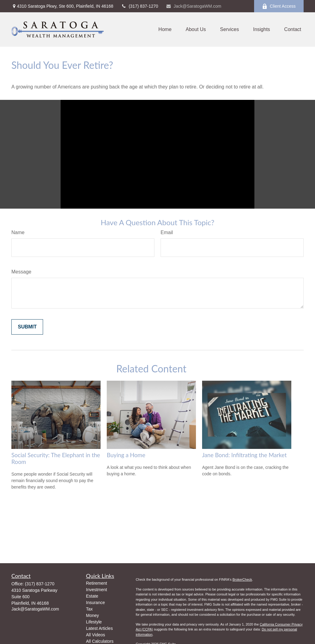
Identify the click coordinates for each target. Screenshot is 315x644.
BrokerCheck (242, 579)
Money (93, 615)
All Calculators (100, 641)
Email (167, 232)
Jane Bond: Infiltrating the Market (244, 455)
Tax (90, 609)
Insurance (96, 603)
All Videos (96, 635)
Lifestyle (94, 622)
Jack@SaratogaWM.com (193, 6)
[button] (165, 30)
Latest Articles (100, 628)
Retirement (97, 583)
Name (18, 232)
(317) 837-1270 (140, 6)
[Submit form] (27, 327)
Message (21, 272)
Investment (97, 590)
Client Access (279, 6)
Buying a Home (126, 455)
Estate (92, 596)
